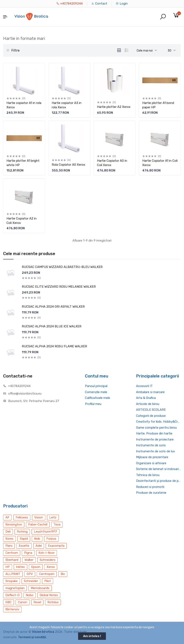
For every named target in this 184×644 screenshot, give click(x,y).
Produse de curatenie (151, 493)
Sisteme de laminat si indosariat (158, 469)
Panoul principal (96, 386)
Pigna (28, 553)
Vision (39, 517)
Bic (63, 574)
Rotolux (53, 602)
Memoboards (40, 588)
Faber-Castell (38, 524)
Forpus (51, 539)
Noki (37, 539)
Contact (99, 4)
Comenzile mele (96, 392)
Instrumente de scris (151, 445)
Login (122, 4)
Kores (9, 539)
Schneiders (48, 560)
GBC (9, 602)
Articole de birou (148, 404)
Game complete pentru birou (156, 428)
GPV (30, 574)
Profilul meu (93, 404)
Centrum (12, 553)
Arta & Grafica (146, 398)
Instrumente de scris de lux (155, 451)
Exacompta (56, 546)
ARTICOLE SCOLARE (151, 410)
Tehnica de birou (148, 475)
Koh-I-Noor (47, 553)
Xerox (51, 567)
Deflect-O (12, 595)
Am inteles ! (92, 636)
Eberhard (12, 560)
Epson (36, 567)
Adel (39, 546)
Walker (29, 560)
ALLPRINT (13, 574)
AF (7, 517)
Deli (8, 532)
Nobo (30, 595)
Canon (23, 602)
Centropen (47, 574)
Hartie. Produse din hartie (154, 433)
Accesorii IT (144, 386)
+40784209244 (69, 4)
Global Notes (49, 595)
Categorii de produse (151, 416)
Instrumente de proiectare (155, 439)
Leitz (53, 517)
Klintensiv (12, 609)
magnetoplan (15, 588)
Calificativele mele (98, 398)
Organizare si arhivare (151, 463)
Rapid (24, 539)
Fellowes (22, 517)
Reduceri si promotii (150, 487)
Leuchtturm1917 (45, 532)
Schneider (31, 581)
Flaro (9, 546)
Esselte (24, 546)
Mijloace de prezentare (152, 457)
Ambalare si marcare (150, 392)
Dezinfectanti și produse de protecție (158, 481)
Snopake (12, 581)
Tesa (57, 524)
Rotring (22, 532)
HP (8, 567)
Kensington (14, 524)
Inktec (20, 567)
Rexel (37, 602)
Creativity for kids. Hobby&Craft (158, 422)
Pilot (48, 581)
